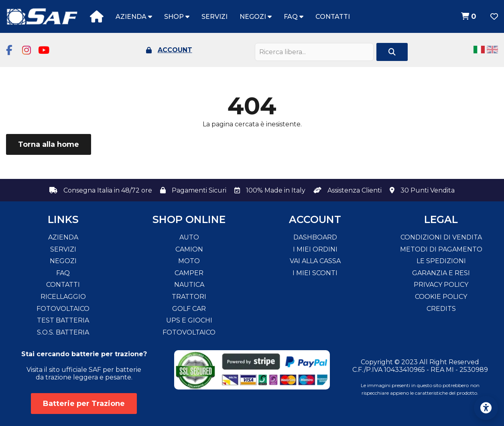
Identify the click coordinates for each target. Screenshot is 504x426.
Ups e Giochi (189, 320)
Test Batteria (63, 320)
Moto (189, 261)
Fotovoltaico (63, 309)
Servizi (214, 17)
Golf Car (189, 309)
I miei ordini (315, 249)
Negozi (256, 17)
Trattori (189, 297)
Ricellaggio (63, 297)
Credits (441, 309)
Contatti (333, 17)
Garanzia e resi (441, 273)
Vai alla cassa (315, 261)
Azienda (134, 17)
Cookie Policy (441, 297)
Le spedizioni (441, 261)
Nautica (189, 285)
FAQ (294, 17)
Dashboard (315, 237)
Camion (189, 249)
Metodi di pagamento (441, 249)
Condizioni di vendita (441, 237)
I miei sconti (315, 273)
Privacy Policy (441, 285)
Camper (189, 273)
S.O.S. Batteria (63, 332)
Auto (189, 237)
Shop (177, 17)
